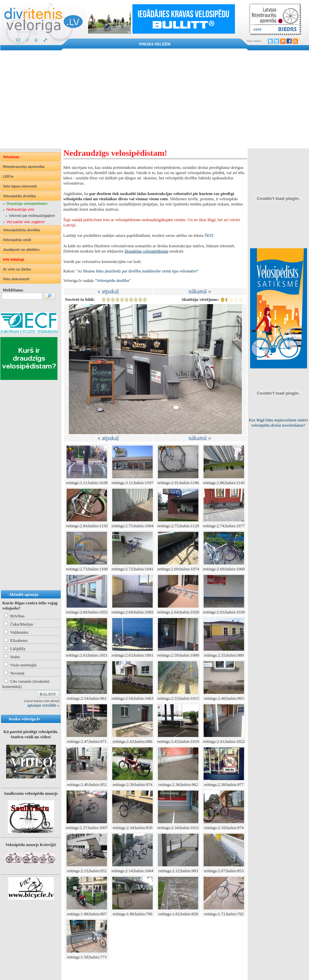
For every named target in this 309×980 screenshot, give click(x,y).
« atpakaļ (108, 291)
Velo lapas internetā (20, 186)
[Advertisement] (154, 99)
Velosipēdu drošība (19, 196)
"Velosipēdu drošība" (113, 280)
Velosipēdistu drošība (22, 230)
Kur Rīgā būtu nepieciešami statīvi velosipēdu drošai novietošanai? (278, 423)
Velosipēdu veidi (17, 240)
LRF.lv (8, 176)
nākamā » (200, 291)
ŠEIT (209, 235)
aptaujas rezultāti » (43, 705)
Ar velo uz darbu (17, 269)
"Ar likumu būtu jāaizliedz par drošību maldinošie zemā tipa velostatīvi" (137, 271)
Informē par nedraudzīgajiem (32, 216)
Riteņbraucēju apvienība (24, 167)
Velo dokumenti (16, 279)
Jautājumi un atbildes (21, 250)
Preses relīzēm (155, 44)
